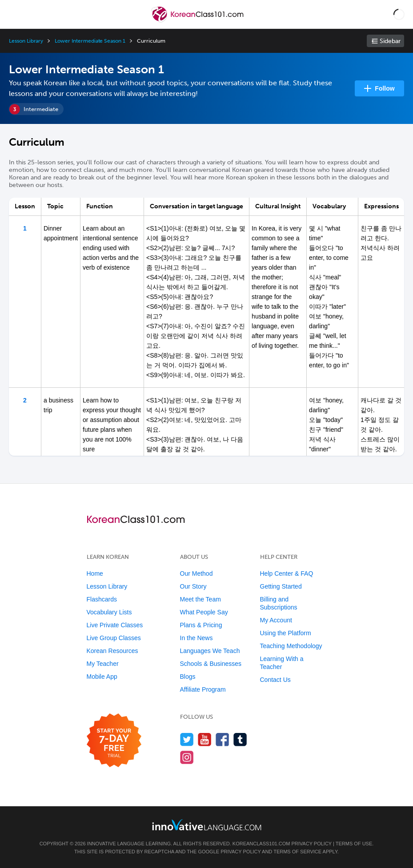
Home (95, 573)
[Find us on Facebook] (223, 739)
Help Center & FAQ (287, 573)
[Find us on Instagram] (187, 757)
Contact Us (275, 680)
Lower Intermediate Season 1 (90, 41)
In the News (196, 638)
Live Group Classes (114, 638)
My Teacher (103, 664)
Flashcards (102, 599)
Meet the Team (200, 599)
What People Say (204, 612)
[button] (399, 14)
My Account (276, 620)
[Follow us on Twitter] (187, 739)
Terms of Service (297, 852)
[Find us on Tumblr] (240, 739)
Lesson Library (26, 41)
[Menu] (14, 14)
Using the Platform (286, 633)
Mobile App (102, 677)
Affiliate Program (203, 689)
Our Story (193, 586)
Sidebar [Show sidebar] (390, 41)
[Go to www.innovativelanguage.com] (207, 825)
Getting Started (281, 586)
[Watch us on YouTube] (205, 739)
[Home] (198, 21)
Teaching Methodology (291, 646)
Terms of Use (354, 844)
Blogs (188, 677)
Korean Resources (112, 651)
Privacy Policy (312, 844)
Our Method (196, 573)
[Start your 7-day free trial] (114, 741)
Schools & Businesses (211, 664)
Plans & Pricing (201, 625)
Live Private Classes (115, 625)
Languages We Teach (210, 651)
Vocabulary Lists (109, 612)
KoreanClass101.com (261, 844)
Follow (385, 88)
